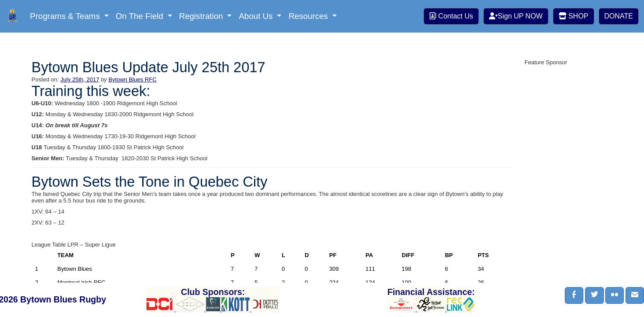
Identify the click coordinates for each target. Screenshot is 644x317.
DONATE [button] (619, 16)
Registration (202, 16)
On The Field (141, 16)
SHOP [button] (574, 16)
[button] (574, 295)
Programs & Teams (66, 16)
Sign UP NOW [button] (516, 16)
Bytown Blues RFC (132, 79)
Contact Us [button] (451, 16)
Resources (309, 16)
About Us (257, 16)
